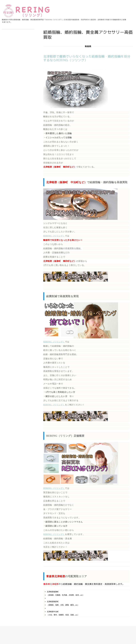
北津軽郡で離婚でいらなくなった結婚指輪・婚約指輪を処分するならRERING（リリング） (87, 58)
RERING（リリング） (54, 236)
